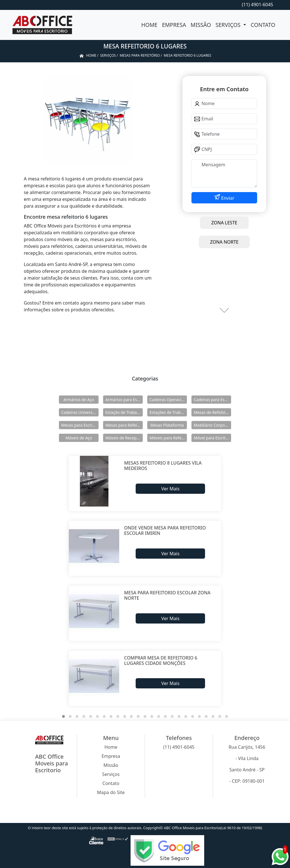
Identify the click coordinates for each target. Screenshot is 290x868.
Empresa (174, 25)
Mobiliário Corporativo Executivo (212, 425)
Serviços (229, 25)
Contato (263, 25)
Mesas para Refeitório (124, 425)
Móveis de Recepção (124, 438)
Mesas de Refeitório (212, 412)
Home (149, 25)
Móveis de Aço (79, 438)
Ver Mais (170, 489)
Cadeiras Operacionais (168, 400)
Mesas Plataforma (167, 425)
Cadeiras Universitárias (80, 412)
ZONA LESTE (224, 223)
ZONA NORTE (224, 242)
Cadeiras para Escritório (212, 400)
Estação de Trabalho (124, 412)
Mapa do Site (111, 792)
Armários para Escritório (124, 400)
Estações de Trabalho (168, 412)
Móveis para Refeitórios (168, 438)
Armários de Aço (79, 400)
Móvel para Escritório (212, 438)
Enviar (227, 198)
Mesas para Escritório (80, 425)
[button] (63, 716)
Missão (201, 25)
